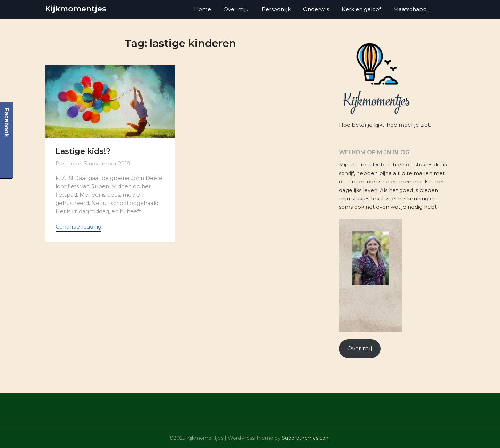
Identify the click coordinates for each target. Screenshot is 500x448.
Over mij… (236, 9)
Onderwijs (316, 9)
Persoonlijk (276, 9)
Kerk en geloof (361, 9)
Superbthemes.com (306, 438)
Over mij (360, 348)
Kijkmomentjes (76, 9)
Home (203, 9)
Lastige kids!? (83, 151)
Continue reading (78, 227)
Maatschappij (411, 9)
